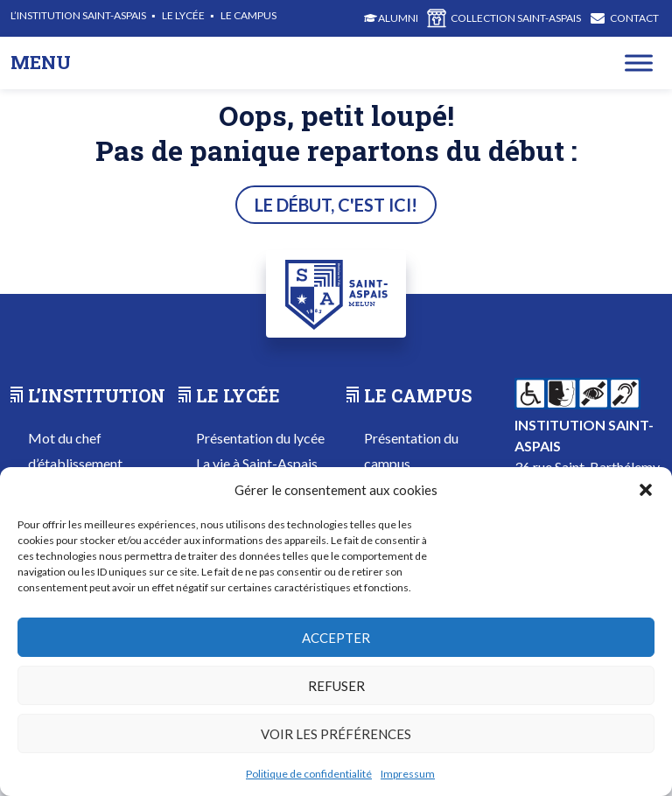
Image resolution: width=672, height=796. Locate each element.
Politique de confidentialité (309, 774)
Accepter (336, 638)
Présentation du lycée (260, 438)
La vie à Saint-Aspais (257, 463)
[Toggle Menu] (639, 63)
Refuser (336, 686)
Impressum (408, 774)
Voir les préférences (336, 734)
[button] (646, 490)
